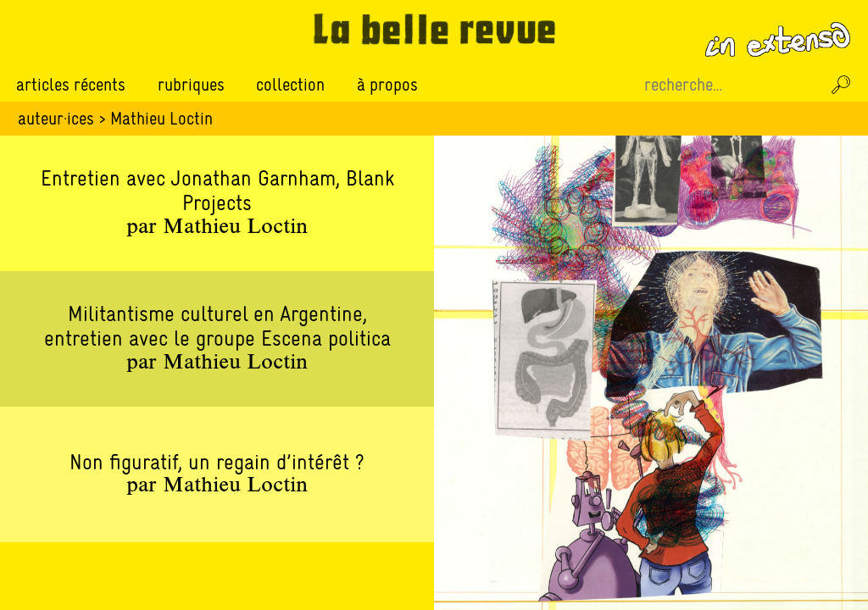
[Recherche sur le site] (731, 85)
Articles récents (71, 84)
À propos (387, 84)
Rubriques (191, 85)
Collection (290, 84)
